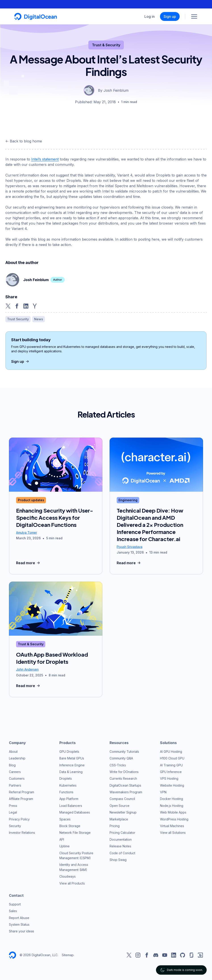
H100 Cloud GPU (172, 758)
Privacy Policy (19, 819)
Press (13, 806)
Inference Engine (72, 765)
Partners (15, 785)
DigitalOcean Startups (125, 785)
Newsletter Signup (123, 812)
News (39, 319)
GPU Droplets (69, 752)
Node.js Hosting (172, 806)
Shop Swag (118, 860)
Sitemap (68, 955)
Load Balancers (71, 806)
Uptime (64, 846)
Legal (13, 812)
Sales (13, 911)
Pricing (115, 826)
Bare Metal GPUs (72, 758)
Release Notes (120, 846)
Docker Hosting (171, 799)
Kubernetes (68, 785)
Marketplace (119, 819)
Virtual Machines (172, 826)
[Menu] (194, 16)
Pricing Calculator (122, 833)
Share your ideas (22, 931)
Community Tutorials (124, 752)
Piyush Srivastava (130, 547)
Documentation (121, 839)
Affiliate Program (21, 799)
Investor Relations (22, 833)
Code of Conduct (122, 853)
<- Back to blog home (24, 141)
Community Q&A (121, 758)
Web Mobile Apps (173, 812)
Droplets (66, 778)
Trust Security (18, 319)
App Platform (69, 799)
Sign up (170, 16)
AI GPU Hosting (171, 752)
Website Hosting (172, 785)
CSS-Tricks (118, 765)
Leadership (17, 758)
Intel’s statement (45, 159)
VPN (163, 792)
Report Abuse (19, 918)
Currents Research (123, 778)
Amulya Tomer (27, 533)
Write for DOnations (124, 772)
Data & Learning (71, 772)
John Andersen (27, 669)
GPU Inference (171, 772)
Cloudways (68, 876)
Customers (17, 778)
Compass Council (122, 799)
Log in (150, 16)
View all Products (72, 883)
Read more (28, 563)
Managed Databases (75, 812)
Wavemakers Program (126, 792)
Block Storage (70, 826)
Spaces (65, 819)
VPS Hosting (169, 778)
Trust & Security (106, 45)
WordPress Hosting (174, 819)
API (62, 839)
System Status (19, 924)
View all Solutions (173, 833)
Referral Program (22, 792)
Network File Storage (75, 833)
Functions (66, 792)
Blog (12, 765)
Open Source (120, 806)
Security (15, 826)
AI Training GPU (171, 765)
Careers (15, 772)
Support (15, 904)
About (13, 752)
